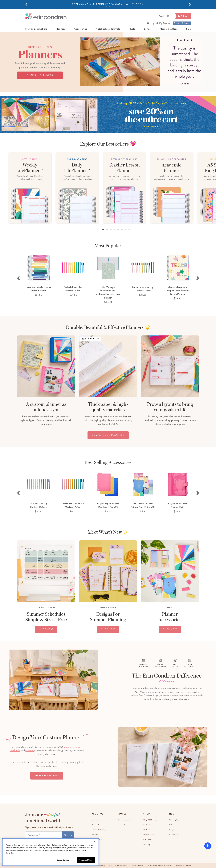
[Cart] (183, 16)
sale (188, 29)
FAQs (172, 830)
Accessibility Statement (183, 865)
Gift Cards (147, 840)
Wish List (147, 830)
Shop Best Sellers (47, 776)
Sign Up (68, 835)
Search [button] (164, 16)
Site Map (147, 845)
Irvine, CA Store (124, 825)
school (148, 29)
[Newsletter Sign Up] (44, 835)
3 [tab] (108, 7)
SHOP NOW (46, 629)
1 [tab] (105, 7)
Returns (172, 825)
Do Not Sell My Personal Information (159, 865)
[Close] (94, 851)
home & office (169, 29)
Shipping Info (174, 820)
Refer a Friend (149, 835)
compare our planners (108, 435)
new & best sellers (36, 29)
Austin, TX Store (124, 820)
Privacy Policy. (66, 842)
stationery (30, 750)
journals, (78, 747)
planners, (69, 747)
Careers (95, 845)
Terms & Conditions (55, 842)
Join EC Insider (182, 23)
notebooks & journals (108, 29)
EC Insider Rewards (151, 825)
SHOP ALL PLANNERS (40, 75)
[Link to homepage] (46, 16)
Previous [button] (18, 278)
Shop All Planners (150, 820)
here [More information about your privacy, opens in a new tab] (13, 862)
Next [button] (198, 278)
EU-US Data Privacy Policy (118, 865)
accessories (80, 29)
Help (152, 23)
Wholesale (96, 825)
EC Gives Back (97, 840)
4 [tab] (110, 7)
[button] (26, 5)
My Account (165, 23)
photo (132, 29)
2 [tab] (106, 7)
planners (60, 29)
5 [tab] (111, 7)
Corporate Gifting (99, 830)
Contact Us (174, 835)
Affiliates (95, 835)
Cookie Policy (100, 865)
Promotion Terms (137, 865)
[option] (108, 4)
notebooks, (15, 750)
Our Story (96, 820)
